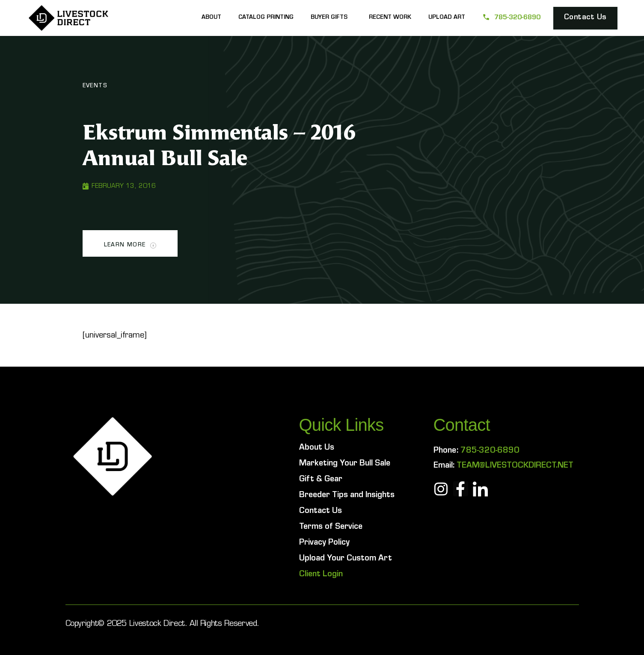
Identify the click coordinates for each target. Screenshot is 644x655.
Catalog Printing (266, 18)
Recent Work (390, 18)
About (211, 18)
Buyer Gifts (331, 18)
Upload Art (447, 18)
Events (95, 86)
